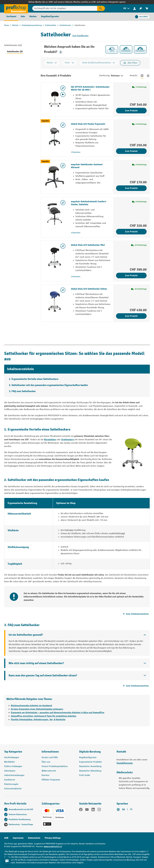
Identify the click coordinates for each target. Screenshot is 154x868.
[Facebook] (81, 810)
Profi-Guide (85, 775)
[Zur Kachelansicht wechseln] (148, 76)
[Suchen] (101, 8)
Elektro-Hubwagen (13, 766)
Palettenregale (11, 784)
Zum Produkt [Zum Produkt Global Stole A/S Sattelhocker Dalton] (131, 316)
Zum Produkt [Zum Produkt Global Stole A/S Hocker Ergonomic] (131, 151)
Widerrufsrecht (49, 771)
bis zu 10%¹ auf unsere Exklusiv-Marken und (64, 2)
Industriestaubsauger (14, 775)
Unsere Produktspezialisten (55, 766)
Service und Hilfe (50, 757)
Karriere (45, 775)
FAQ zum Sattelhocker (24, 391)
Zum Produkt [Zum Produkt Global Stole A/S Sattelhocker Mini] (131, 275)
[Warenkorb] (147, 8)
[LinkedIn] (93, 810)
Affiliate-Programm (51, 780)
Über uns (46, 762)
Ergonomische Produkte (90, 762)
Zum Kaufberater (80, 36)
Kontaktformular (125, 763)
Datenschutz (34, 838)
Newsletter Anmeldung (90, 766)
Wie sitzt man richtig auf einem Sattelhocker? (36, 663)
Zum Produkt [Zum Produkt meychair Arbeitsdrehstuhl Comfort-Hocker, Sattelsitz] (131, 232)
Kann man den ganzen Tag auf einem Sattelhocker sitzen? (43, 675)
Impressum (18, 838)
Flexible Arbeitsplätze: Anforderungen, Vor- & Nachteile (38, 720)
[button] (61, 52)
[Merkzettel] (141, 8)
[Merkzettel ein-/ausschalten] (63, 88)
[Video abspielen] (63, 94)
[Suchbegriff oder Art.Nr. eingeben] (65, 8)
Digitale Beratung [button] (90, 752)
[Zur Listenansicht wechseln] (142, 76)
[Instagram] (99, 810)
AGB (6, 838)
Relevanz (117, 76)
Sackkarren (10, 780)
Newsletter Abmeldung (90, 771)
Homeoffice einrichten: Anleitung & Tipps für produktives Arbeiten (44, 716)
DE (124, 810)
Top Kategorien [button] (13, 752)
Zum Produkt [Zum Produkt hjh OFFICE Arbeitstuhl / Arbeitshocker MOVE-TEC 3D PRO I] (131, 111)
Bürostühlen (50, 440)
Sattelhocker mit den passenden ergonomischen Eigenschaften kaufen (50, 385)
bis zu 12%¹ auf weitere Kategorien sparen (105, 2)
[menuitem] (127, 8)
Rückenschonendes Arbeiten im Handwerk (31, 706)
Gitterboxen (10, 771)
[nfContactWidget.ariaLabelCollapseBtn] (7, 861)
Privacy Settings (53, 838)
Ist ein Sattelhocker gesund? (26, 635)
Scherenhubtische (13, 789)
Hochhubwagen (12, 757)
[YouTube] (87, 810)
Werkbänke (9, 762)
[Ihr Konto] (135, 8)
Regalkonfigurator (88, 757)
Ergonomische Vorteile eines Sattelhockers (35, 379)
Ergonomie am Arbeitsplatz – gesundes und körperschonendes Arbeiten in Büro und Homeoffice (58, 713)
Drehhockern (68, 440)
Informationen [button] (50, 752)
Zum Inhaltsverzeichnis (135, 614)
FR (131, 809)
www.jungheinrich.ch (53, 846)
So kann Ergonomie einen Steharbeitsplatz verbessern (37, 709)
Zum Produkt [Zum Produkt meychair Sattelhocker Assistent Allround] (131, 188)
